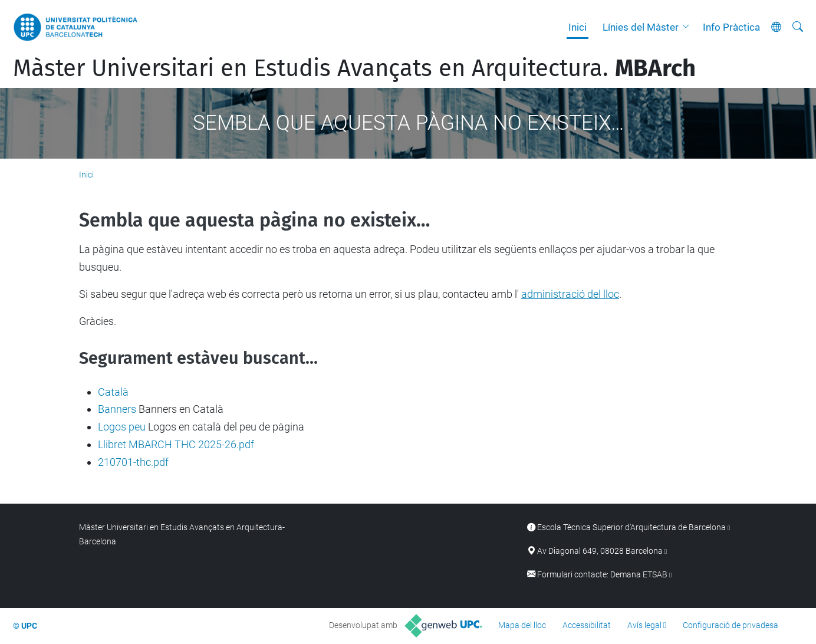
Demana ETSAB (639, 575)
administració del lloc (570, 294)
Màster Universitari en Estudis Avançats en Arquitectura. (354, 68)
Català (113, 392)
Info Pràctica (731, 27)
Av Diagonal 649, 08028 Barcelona (600, 551)
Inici (578, 27)
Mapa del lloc (522, 625)
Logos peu (122, 427)
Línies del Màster (641, 27)
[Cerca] (798, 27)
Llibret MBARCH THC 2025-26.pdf (176, 444)
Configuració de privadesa (731, 625)
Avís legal (644, 625)
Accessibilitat (587, 625)
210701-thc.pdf (133, 462)
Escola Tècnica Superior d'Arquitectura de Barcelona (631, 528)
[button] (689, 27)
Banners (117, 409)
